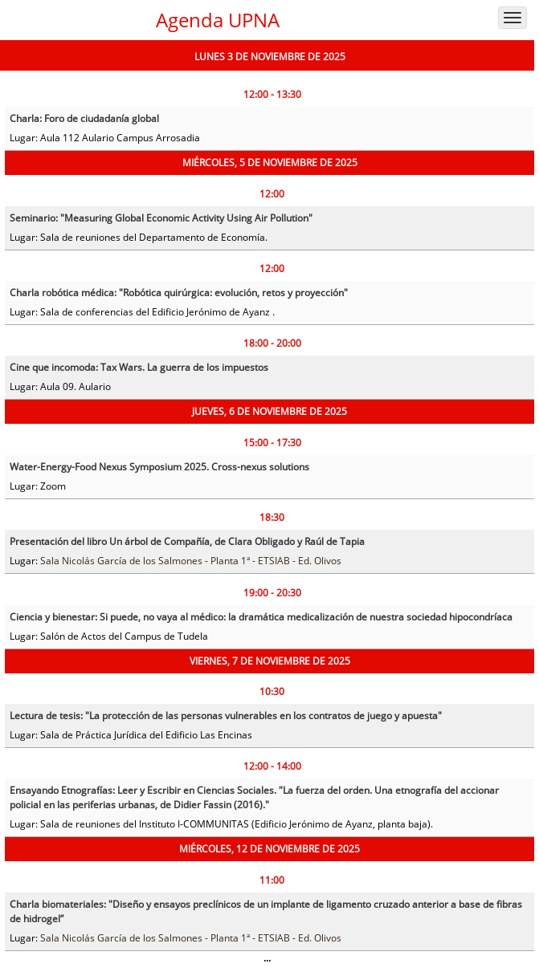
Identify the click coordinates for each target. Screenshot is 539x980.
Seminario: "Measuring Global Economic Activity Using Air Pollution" (161, 218)
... (267, 958)
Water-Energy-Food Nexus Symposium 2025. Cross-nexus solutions (159, 467)
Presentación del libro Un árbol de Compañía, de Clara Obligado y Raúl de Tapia (187, 541)
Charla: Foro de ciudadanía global (84, 118)
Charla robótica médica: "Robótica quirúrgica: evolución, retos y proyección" (179, 293)
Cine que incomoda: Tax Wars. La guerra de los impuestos (139, 367)
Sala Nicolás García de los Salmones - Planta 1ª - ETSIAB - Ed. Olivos (191, 561)
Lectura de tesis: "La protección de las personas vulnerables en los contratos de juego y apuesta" (226, 716)
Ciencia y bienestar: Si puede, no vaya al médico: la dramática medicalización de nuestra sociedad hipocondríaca (261, 617)
